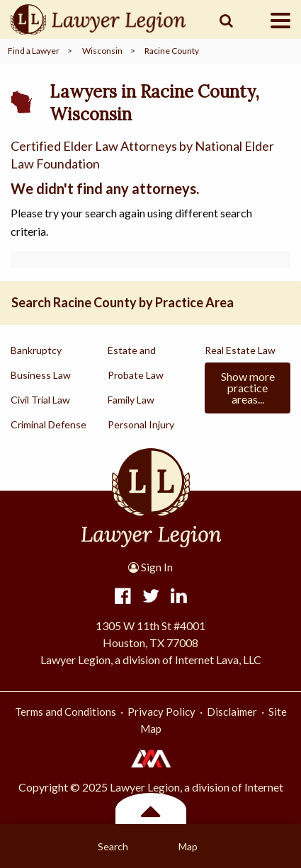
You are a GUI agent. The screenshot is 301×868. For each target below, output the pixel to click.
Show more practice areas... (248, 388)
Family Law (131, 400)
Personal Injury (141, 424)
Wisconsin (102, 51)
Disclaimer (232, 712)
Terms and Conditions (66, 712)
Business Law (41, 375)
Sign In (150, 567)
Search (113, 846)
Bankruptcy (36, 350)
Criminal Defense (49, 424)
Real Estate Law (240, 350)
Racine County (172, 51)
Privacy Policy (161, 712)
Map (188, 846)
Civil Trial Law (40, 400)
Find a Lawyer (34, 51)
